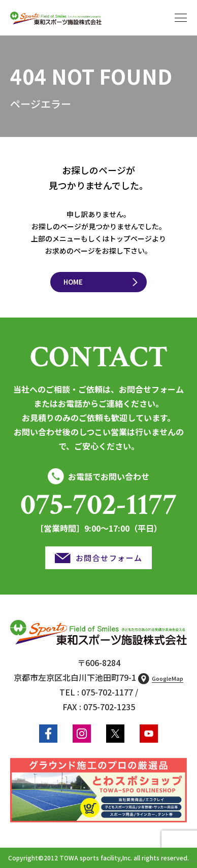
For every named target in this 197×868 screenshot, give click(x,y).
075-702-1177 (98, 505)
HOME (73, 282)
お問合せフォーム (109, 558)
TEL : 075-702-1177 (96, 692)
